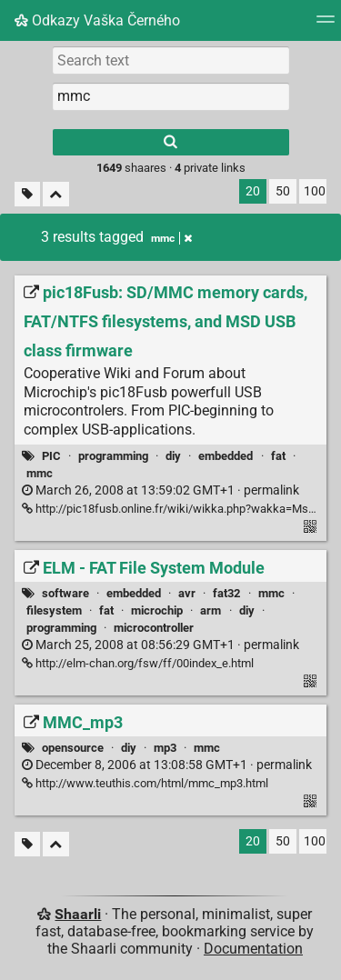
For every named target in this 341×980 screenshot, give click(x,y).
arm (211, 610)
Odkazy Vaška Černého (97, 20)
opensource (73, 748)
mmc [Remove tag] (171, 238)
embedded (226, 456)
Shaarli (78, 914)
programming (113, 456)
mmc (40, 473)
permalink (160, 490)
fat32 (226, 593)
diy (173, 456)
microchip (157, 610)
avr (187, 593)
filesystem (54, 610)
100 (315, 191)
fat (278, 456)
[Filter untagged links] (27, 194)
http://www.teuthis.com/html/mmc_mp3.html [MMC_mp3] (145, 783)
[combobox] (171, 96)
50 (283, 191)
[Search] (171, 142)
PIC (51, 456)
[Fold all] (56, 194)
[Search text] (171, 60)
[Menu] (326, 25)
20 (253, 191)
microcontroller (154, 628)
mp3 (165, 748)
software (65, 593)
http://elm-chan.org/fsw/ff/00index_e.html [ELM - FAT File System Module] (138, 663)
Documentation (253, 949)
